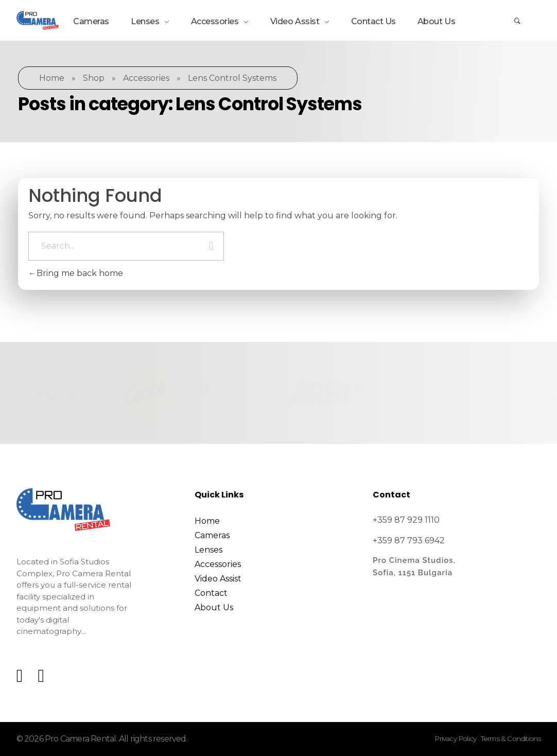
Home (52, 78)
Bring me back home (76, 273)
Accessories (146, 78)
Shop (94, 78)
